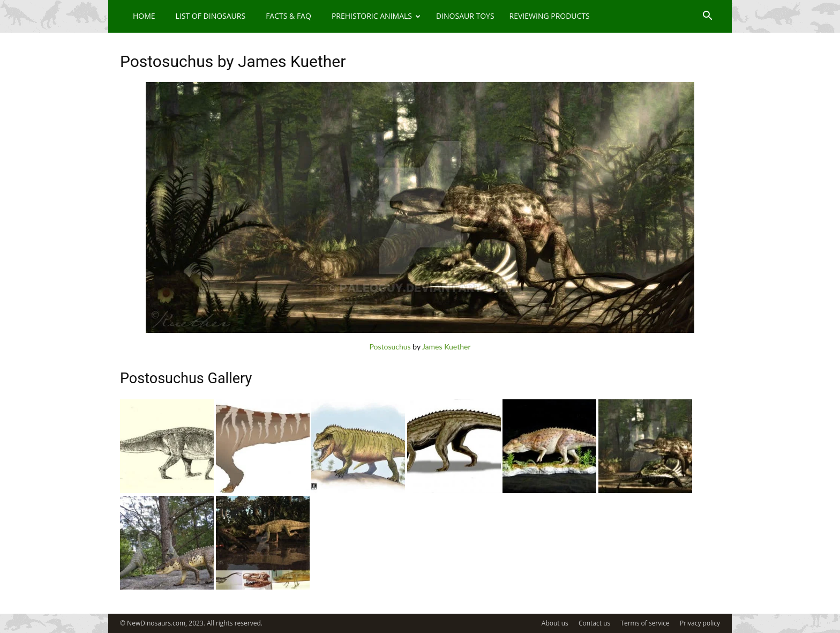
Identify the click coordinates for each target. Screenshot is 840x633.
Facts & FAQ (288, 16)
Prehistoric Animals (376, 16)
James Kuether (447, 347)
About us (555, 623)
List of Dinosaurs (211, 16)
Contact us (594, 623)
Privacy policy (700, 623)
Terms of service (645, 623)
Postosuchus (390, 347)
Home (144, 16)
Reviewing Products (550, 16)
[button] (707, 17)
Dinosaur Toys (465, 16)
